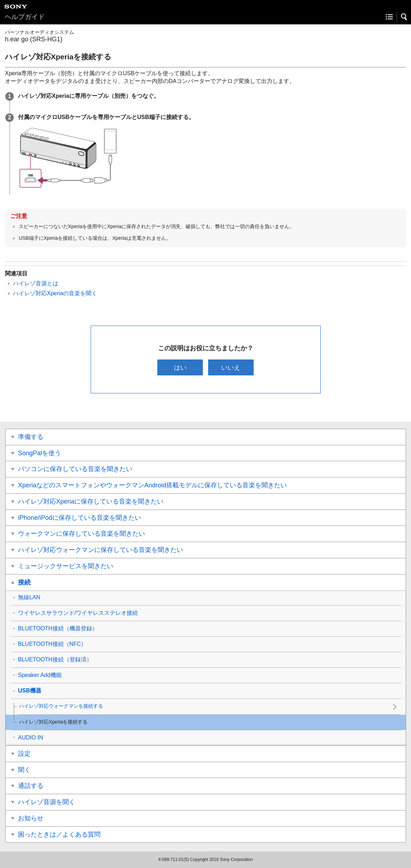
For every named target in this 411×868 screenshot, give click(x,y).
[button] (404, 17)
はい (180, 367)
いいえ (231, 367)
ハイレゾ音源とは (36, 283)
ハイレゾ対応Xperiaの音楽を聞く (55, 293)
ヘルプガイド (25, 17)
